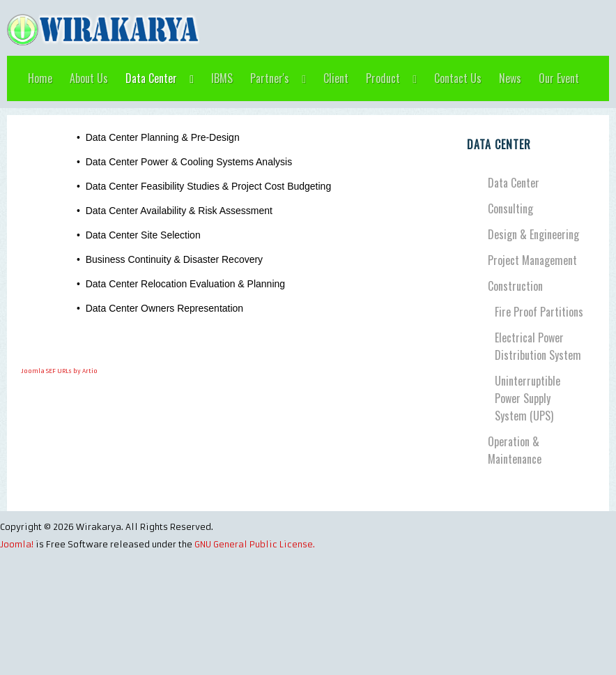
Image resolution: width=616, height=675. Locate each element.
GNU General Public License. (255, 544)
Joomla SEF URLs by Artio (59, 371)
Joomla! (17, 544)
